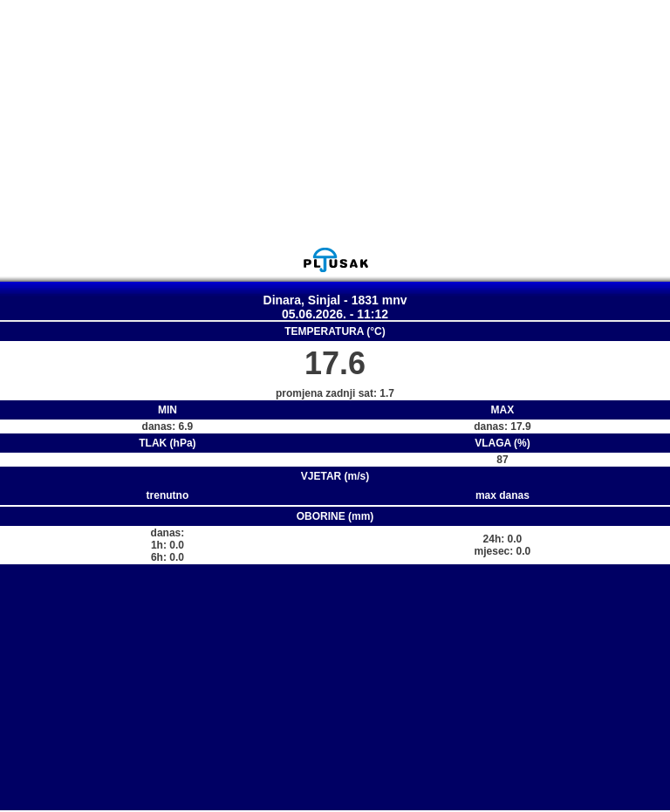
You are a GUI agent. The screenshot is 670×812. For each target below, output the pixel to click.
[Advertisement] (335, 123)
